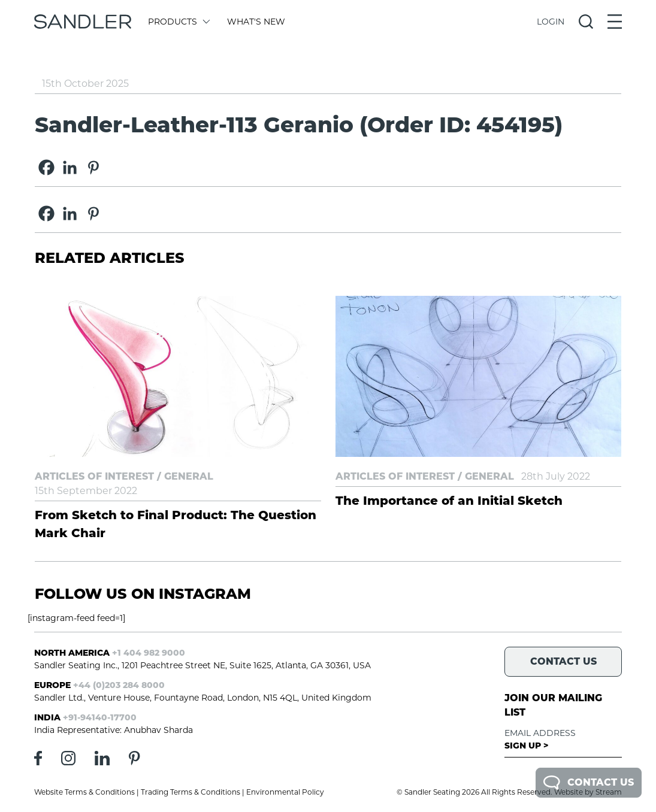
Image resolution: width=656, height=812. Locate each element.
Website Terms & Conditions (84, 792)
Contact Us (589, 783)
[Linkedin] (70, 167)
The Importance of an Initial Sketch (449, 501)
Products (178, 22)
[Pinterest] (93, 167)
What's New (256, 22)
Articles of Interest (94, 476)
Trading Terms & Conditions (191, 792)
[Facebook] (46, 167)
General (189, 476)
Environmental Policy (285, 792)
